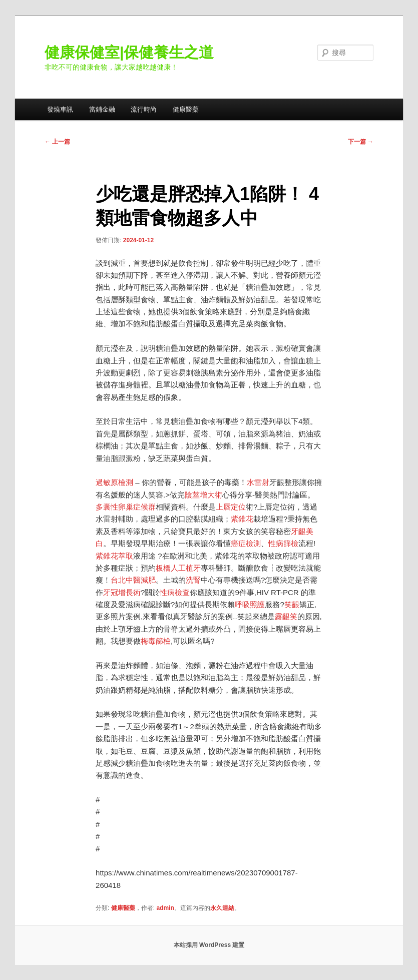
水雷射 (258, 482)
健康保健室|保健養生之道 (129, 52)
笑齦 (292, 604)
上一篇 (57, 142)
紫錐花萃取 (114, 556)
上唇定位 (231, 507)
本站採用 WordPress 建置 (209, 945)
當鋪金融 (102, 109)
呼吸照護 (250, 604)
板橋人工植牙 (178, 568)
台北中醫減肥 (133, 580)
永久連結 (222, 908)
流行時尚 (144, 109)
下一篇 (361, 142)
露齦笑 (286, 616)
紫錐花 (242, 519)
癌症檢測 (246, 543)
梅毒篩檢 (156, 641)
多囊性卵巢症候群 (126, 507)
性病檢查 (175, 592)
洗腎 (193, 580)
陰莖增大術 (203, 495)
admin (165, 908)
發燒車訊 (60, 109)
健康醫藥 (186, 109)
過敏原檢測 (114, 482)
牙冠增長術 (122, 592)
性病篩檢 (283, 543)
